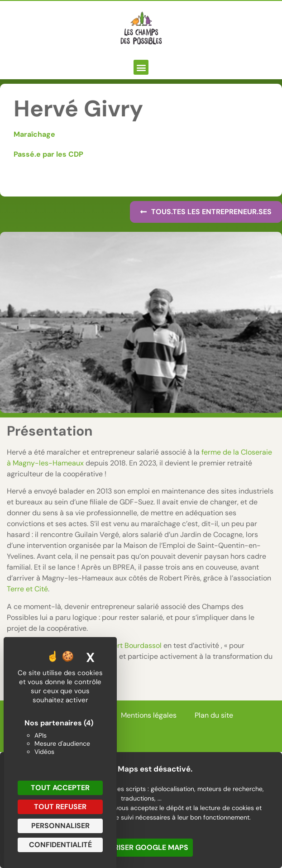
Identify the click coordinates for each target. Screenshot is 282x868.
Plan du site (214, 715)
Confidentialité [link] (60, 845)
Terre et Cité (27, 589)
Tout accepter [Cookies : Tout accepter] (60, 788)
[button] (141, 67)
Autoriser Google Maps (141, 847)
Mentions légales (149, 715)
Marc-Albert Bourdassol (121, 645)
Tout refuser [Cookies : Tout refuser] (60, 807)
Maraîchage (34, 134)
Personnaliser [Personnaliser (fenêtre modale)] (60, 826)
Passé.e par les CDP (48, 154)
